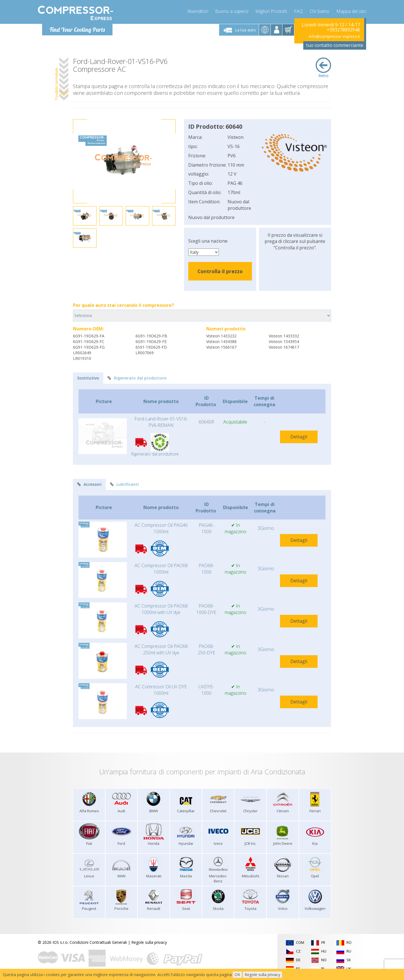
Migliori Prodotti (271, 11)
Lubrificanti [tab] (124, 484)
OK (237, 975)
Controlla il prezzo (220, 271)
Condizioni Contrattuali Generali (98, 942)
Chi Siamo (320, 11)
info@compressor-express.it (334, 36)
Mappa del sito (351, 11)
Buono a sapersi (232, 11)
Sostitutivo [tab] (88, 378)
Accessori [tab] (89, 484)
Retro (323, 68)
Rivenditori (198, 11)
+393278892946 (343, 30)
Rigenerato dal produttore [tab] (137, 378)
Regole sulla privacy (149, 942)
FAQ (298, 11)
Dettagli (299, 437)
